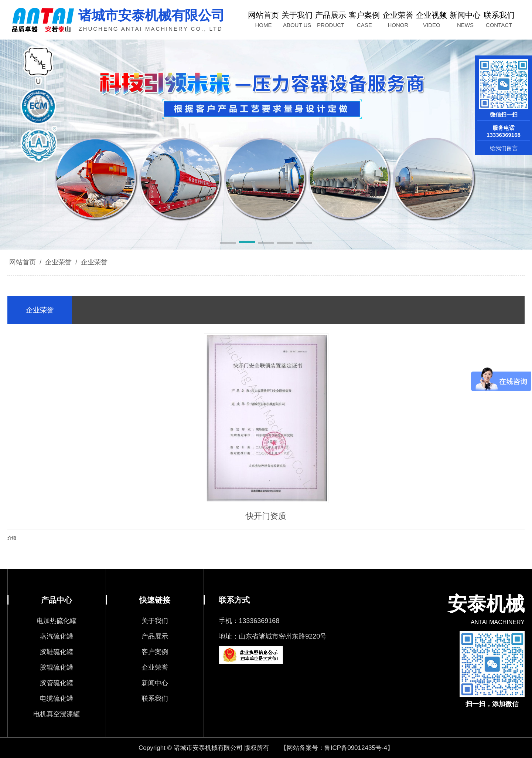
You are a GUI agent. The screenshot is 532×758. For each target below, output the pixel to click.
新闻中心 (155, 683)
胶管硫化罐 (57, 683)
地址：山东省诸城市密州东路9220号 (273, 636)
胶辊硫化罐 (57, 667)
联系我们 (155, 698)
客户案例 (155, 652)
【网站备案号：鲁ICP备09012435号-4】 (337, 748)
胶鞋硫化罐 (57, 652)
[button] (228, 243)
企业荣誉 (58, 262)
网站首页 (23, 262)
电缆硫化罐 (57, 698)
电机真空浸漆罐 (57, 714)
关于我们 (155, 621)
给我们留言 (504, 148)
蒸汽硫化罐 (57, 636)
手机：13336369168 (249, 621)
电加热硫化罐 (57, 621)
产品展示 (155, 636)
